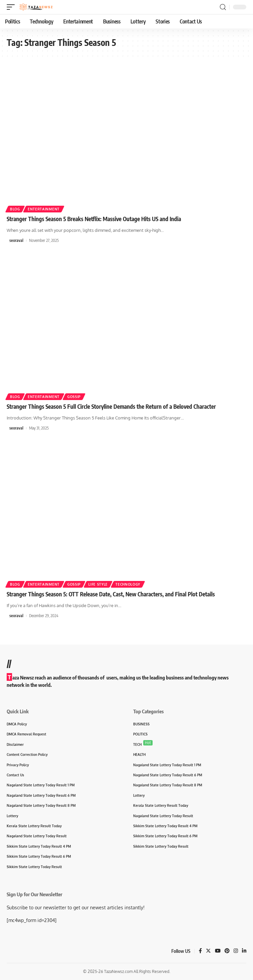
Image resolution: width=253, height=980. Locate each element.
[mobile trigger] (12, 7)
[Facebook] (200, 951)
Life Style (98, 584)
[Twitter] (208, 951)
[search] (223, 7)
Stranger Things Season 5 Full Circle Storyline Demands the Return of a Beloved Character (111, 406)
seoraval (16, 240)
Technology (128, 584)
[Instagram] (236, 951)
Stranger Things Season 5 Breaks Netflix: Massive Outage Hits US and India (94, 219)
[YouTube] (218, 951)
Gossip (74, 397)
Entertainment (44, 209)
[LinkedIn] (244, 951)
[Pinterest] (227, 951)
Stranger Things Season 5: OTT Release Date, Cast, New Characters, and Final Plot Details (111, 594)
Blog (15, 209)
